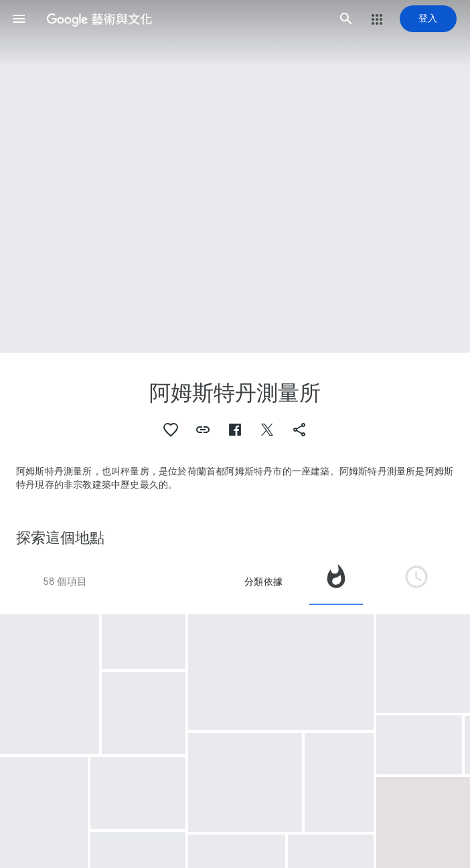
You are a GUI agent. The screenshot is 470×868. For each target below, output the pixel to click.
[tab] (336, 582)
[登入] (428, 19)
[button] (19, 19)
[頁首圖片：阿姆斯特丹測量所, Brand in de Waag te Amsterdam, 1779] (235, 176)
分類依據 (263, 582)
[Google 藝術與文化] (182, 19)
